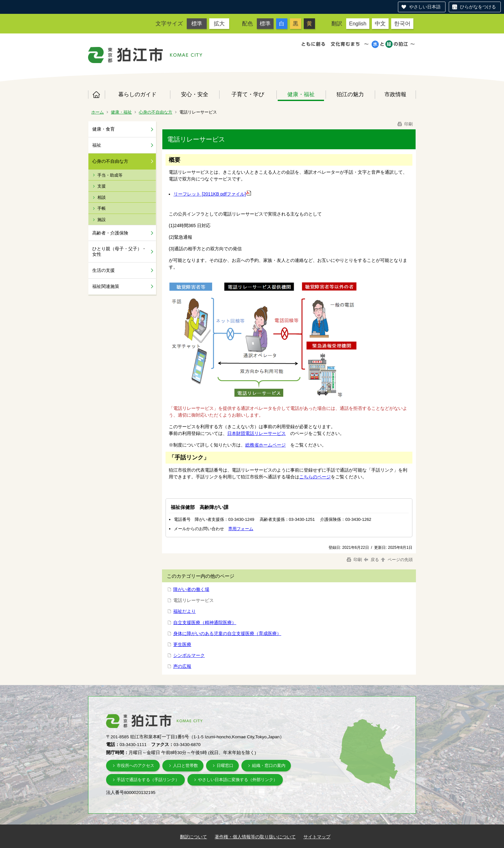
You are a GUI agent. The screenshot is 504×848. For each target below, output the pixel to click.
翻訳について (194, 837)
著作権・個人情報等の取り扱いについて (255, 837)
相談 (102, 197)
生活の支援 (104, 270)
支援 (102, 186)
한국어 (402, 23)
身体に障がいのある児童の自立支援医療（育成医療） (227, 633)
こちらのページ (315, 477)
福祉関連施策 (106, 286)
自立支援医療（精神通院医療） (205, 622)
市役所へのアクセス (135, 765)
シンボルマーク (189, 655)
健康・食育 (104, 129)
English (358, 23)
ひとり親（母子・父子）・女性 (119, 251)
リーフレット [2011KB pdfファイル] (210, 194)
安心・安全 (195, 94)
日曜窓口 (225, 765)
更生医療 (182, 644)
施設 (102, 220)
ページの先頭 (396, 560)
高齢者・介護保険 (110, 233)
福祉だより (184, 611)
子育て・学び (248, 94)
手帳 (102, 208)
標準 (197, 23)
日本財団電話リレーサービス (256, 433)
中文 (380, 23)
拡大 (219, 23)
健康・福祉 (301, 94)
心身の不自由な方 (156, 112)
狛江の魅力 (350, 94)
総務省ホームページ (265, 445)
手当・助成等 (110, 175)
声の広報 (182, 666)
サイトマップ (317, 837)
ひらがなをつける (478, 7)
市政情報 (395, 94)
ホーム (96, 95)
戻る (371, 560)
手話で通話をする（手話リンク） (148, 780)
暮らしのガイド (137, 94)
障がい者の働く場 (191, 589)
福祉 (97, 145)
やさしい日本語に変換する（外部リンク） (238, 780)
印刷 (405, 124)
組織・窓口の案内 (269, 765)
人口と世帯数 (185, 765)
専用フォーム (241, 529)
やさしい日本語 (425, 7)
